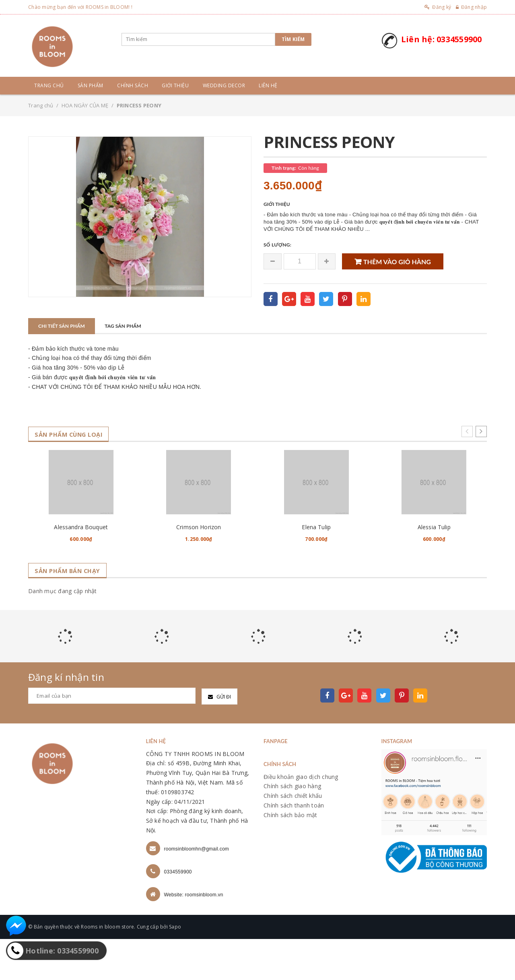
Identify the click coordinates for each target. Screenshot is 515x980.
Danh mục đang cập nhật (63, 632)
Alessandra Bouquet (81, 568)
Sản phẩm (91, 85)
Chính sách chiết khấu (293, 837)
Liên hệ (268, 85)
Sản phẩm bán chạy (71, 612)
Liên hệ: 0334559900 (442, 39)
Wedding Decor (224, 85)
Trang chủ (49, 85)
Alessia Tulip (434, 568)
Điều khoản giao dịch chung (301, 817)
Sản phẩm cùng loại (72, 435)
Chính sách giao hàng (292, 827)
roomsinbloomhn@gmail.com (197, 890)
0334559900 (178, 913)
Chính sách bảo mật (290, 856)
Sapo (175, 968)
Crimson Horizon (199, 568)
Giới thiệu (175, 85)
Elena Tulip (316, 568)
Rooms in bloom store (107, 968)
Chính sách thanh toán (294, 846)
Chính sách (133, 85)
